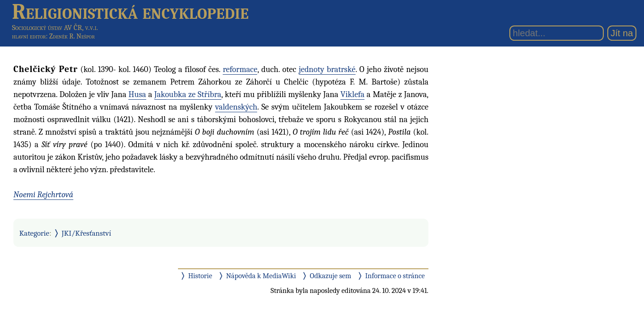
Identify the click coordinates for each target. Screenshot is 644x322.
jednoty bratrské (327, 69)
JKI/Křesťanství (87, 233)
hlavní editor (29, 36)
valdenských (236, 107)
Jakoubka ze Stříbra (188, 94)
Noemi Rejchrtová (43, 195)
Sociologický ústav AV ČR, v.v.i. (55, 28)
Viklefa (352, 94)
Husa (137, 94)
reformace (240, 69)
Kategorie (34, 233)
